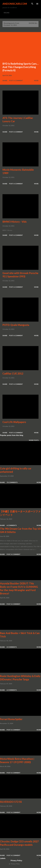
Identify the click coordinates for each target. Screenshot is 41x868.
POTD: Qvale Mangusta (16, 325)
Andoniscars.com (15, 4)
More (36, 81)
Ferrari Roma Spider (11, 719)
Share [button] (5, 81)
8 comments (12, 647)
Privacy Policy (15, 864)
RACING (7, 13)
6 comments (12, 525)
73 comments (12, 482)
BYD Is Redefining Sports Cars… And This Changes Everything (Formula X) (20, 67)
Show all (33, 23)
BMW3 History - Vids (15, 222)
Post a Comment (16, 81)
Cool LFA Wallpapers (14, 422)
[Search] (32, 4)
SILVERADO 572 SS (11, 802)
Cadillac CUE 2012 (13, 373)
